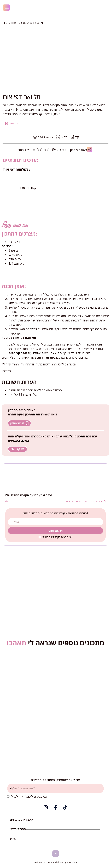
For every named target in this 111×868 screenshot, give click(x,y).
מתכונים (28, 23)
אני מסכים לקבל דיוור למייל (57, 537)
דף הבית (40, 23)
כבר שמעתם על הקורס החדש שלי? (29, 495)
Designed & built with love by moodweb (56, 862)
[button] (12, 123)
